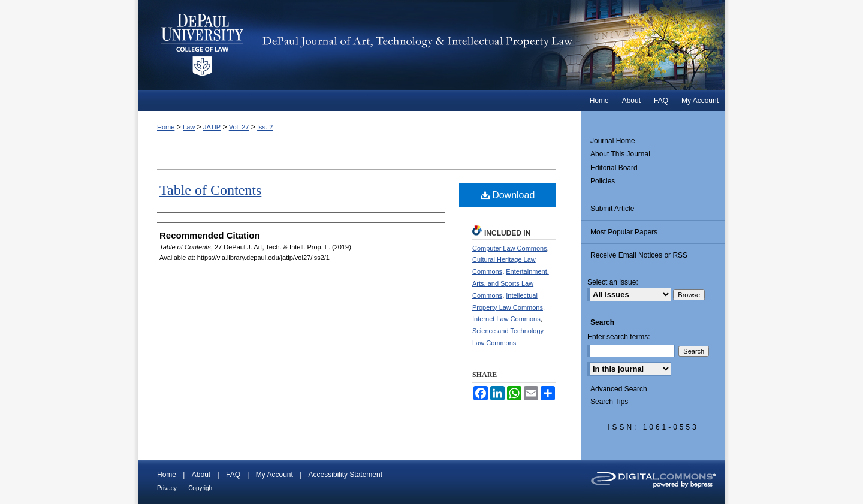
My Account (274, 475)
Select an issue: (613, 282)
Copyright (201, 488)
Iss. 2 (265, 127)
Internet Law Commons (506, 319)
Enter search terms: (619, 337)
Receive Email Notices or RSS (639, 255)
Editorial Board (614, 168)
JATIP (212, 127)
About (201, 475)
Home (166, 127)
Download (508, 195)
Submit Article (612, 209)
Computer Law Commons (510, 248)
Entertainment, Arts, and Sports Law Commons (511, 283)
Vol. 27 (239, 127)
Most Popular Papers (624, 232)
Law (189, 127)
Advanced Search (619, 389)
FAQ (233, 475)
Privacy (167, 488)
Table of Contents (210, 190)
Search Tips (609, 402)
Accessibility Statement (345, 475)
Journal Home (613, 141)
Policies (603, 181)
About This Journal (620, 154)
